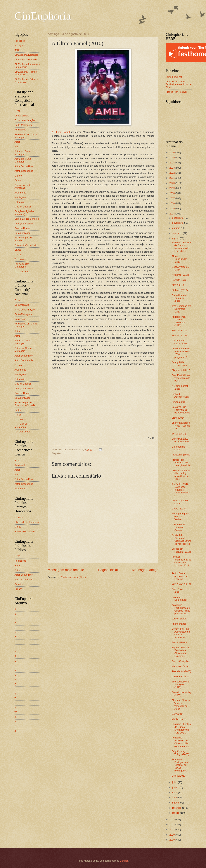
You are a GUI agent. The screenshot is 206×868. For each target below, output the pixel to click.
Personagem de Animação (23, 186)
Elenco (18, 176)
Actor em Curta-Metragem (23, 153)
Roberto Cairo (179, 280)
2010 (172, 835)
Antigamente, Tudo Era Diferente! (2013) (179, 321)
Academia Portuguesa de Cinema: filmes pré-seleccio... (181, 609)
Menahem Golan (180, 666)
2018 (172, 193)
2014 (172, 214)
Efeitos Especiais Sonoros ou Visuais (25, 404)
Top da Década (23, 271)
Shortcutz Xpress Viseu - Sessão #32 (181, 426)
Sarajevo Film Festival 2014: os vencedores (181, 410)
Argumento (20, 193)
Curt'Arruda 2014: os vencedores (181, 440)
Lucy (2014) (178, 714)
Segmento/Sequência (26, 245)
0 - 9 (17, 731)
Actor (17, 142)
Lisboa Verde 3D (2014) (180, 268)
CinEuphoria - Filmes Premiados (26, 73)
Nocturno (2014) (180, 275)
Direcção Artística (24, 224)
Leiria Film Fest (174, 77)
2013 (172, 819)
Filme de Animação (25, 120)
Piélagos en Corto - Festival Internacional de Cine (179, 84)
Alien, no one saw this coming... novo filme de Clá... (181, 475)
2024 (172, 163)
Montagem (20, 197)
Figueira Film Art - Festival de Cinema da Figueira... (181, 652)
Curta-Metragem (23, 125)
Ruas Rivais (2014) (178, 591)
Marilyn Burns (179, 719)
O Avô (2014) (179, 509)
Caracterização (23, 233)
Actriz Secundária (24, 171)
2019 (172, 188)
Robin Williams (180, 642)
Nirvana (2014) (180, 402)
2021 (172, 178)
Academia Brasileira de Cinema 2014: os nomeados (180, 742)
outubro (177, 228)
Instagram (20, 45)
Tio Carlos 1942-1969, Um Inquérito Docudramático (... (181, 490)
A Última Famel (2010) (180, 387)
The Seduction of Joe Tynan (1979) (181, 684)
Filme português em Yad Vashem (180, 516)
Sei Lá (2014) (179, 434)
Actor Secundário (24, 166)
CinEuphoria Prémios (26, 59)
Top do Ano (20, 259)
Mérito (18, 527)
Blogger (124, 861)
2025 (172, 157)
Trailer (18, 255)
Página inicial (108, 570)
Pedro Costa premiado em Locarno (180, 576)
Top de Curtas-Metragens (22, 265)
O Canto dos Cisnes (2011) (180, 342)
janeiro (176, 813)
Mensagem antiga (145, 570)
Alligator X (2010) (181, 370)
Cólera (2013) (179, 776)
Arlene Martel (179, 624)
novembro (178, 223)
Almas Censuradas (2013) (179, 259)
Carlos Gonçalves (181, 661)
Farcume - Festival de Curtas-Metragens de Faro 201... (182, 247)
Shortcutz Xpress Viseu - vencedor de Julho (181, 704)
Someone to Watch (25, 531)
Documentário (22, 116)
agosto (176, 238)
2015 (172, 208)
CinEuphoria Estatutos (26, 55)
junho (175, 787)
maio (175, 793)
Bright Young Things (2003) (180, 753)
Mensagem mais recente (66, 570)
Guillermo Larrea (181, 676)
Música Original (23, 207)
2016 (172, 203)
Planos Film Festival (176, 92)
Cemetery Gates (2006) (180, 502)
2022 (172, 173)
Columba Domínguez (179, 598)
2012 (172, 824)
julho (175, 782)
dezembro (178, 218)
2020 (172, 183)
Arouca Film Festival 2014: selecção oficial (181, 463)
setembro (178, 233)
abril (175, 798)
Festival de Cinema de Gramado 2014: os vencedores (181, 539)
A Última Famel (61, 132)
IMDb (17, 50)
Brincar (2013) (179, 335)
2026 (172, 152)
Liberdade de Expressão (27, 522)
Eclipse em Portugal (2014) (181, 550)
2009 (172, 840)
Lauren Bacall (179, 619)
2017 (172, 198)
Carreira (19, 517)
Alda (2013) (178, 285)
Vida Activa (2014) (181, 584)
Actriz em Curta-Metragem (23, 160)
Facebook (20, 41)
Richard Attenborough (180, 395)
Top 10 (18, 589)
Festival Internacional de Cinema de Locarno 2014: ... (182, 562)
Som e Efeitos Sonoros (27, 219)
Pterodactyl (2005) (181, 671)
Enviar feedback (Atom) (73, 577)
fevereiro (177, 808)
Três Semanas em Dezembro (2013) (181, 309)
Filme (17, 111)
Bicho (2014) (178, 418)
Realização (20, 130)
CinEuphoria (43, 16)
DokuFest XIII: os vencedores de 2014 (181, 378)
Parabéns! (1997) (181, 455)
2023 (172, 168)
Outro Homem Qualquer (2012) (179, 298)
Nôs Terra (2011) (181, 330)
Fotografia (20, 202)
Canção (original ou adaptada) (25, 213)
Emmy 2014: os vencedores (180, 364)
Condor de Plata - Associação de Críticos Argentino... (181, 633)
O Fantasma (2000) (178, 448)
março (176, 803)
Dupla (18, 180)
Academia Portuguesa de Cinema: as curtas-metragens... (181, 765)
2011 (172, 830)
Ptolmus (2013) (180, 290)
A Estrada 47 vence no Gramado (179, 527)
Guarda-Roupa (22, 228)
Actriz (18, 147)
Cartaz (18, 250)
